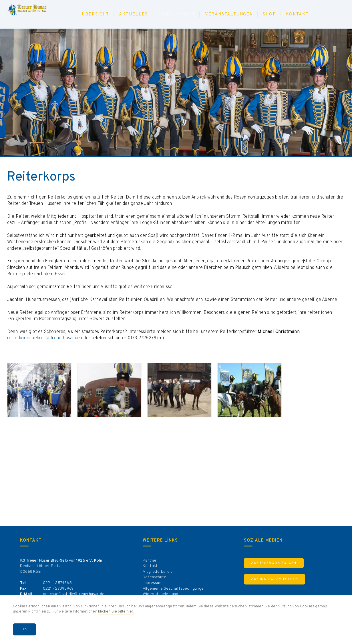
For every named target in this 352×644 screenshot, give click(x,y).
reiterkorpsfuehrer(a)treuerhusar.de (43, 338)
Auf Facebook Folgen (274, 563)
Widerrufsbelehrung (161, 594)
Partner (150, 561)
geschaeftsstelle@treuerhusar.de (74, 594)
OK (24, 629)
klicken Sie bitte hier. (116, 612)
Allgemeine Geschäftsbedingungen (174, 589)
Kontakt (150, 566)
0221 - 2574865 (57, 583)
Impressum (153, 583)
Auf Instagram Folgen (275, 579)
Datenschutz (154, 577)
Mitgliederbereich (159, 572)
